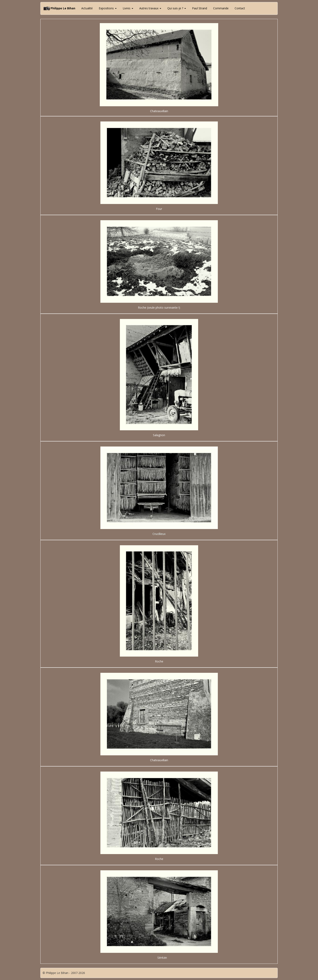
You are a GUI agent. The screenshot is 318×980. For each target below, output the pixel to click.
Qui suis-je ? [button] (177, 8)
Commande (221, 8)
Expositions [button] (108, 8)
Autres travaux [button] (150, 8)
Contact (240, 8)
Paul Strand (200, 8)
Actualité (87, 8)
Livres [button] (128, 8)
